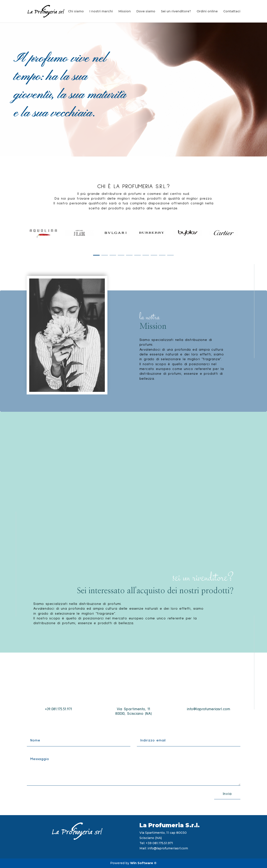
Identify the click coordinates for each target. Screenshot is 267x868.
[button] (96, 255)
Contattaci (232, 11)
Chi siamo (76, 11)
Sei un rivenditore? (176, 11)
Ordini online (207, 11)
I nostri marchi (101, 11)
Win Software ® (143, 863)
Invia (227, 794)
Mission (125, 11)
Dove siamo (146, 11)
